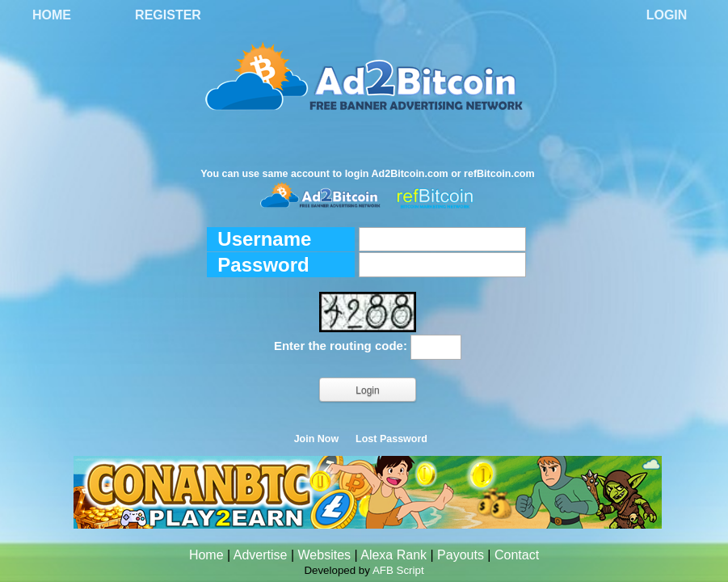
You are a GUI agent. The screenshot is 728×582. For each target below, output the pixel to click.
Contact (517, 555)
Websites (325, 555)
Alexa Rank (393, 555)
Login (667, 15)
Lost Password (391, 439)
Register (168, 15)
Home (52, 15)
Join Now (317, 439)
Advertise (261, 555)
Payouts (461, 555)
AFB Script (398, 570)
